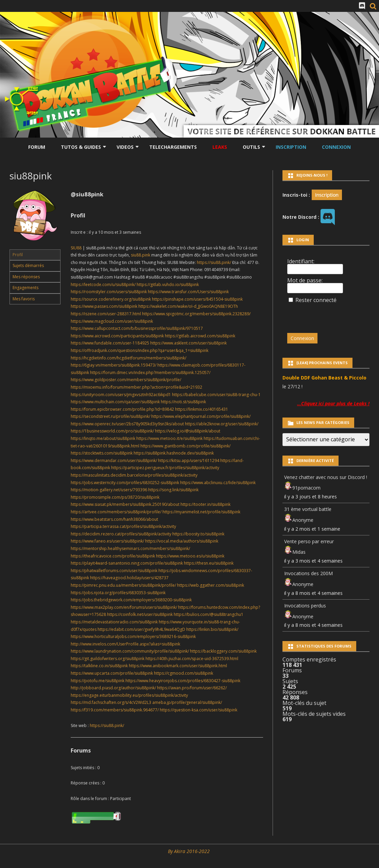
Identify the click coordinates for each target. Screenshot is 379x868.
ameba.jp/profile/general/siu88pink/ (187, 702)
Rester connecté (316, 300)
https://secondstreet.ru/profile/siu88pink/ (110, 416)
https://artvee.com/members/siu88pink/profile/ (116, 512)
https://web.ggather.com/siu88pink (211, 585)
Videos (125, 147)
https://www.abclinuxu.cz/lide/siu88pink (218, 483)
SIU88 (76, 248)
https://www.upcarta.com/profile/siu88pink (112, 673)
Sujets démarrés (28, 265)
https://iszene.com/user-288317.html (106, 314)
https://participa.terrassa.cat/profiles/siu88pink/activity (123, 526)
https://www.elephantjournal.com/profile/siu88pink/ (201, 416)
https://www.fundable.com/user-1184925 (110, 343)
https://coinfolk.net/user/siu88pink (140, 614)
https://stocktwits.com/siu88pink (102, 453)
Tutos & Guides (81, 147)
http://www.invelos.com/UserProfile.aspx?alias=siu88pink (125, 644)
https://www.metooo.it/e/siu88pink (169, 438)
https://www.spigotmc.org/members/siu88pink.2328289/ (196, 314)
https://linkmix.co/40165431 (202, 409)
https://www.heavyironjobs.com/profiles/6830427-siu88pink (183, 681)
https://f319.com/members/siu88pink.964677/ (115, 710)
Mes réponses (26, 277)
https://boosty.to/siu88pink (198, 534)
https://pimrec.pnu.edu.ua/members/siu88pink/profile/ (123, 585)
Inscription (291, 147)
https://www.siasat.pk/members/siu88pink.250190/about (125, 504)
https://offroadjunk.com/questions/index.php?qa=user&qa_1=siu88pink (140, 350)
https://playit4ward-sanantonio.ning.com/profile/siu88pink (127, 563)
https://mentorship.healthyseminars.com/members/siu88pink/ (130, 548)
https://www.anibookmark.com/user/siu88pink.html (178, 666)
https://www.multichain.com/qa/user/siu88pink (115, 402)
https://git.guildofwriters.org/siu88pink (108, 659)
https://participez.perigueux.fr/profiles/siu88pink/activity (165, 468)
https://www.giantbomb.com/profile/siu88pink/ (185, 446)
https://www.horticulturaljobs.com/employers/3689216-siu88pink (133, 636)
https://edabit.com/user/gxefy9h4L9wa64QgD (141, 629)
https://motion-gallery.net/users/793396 (109, 490)
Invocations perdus (305, 606)
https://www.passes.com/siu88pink (104, 306)
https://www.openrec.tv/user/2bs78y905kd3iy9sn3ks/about (127, 424)
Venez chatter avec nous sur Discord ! (326, 477)
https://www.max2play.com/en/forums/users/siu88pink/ (124, 607)
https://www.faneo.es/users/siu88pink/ (107, 541)
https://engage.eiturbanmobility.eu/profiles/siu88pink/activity (129, 695)
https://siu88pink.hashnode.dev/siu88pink (174, 453)
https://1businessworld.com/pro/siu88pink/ (112, 431)
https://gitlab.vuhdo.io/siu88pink (168, 285)
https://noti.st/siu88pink (183, 402)
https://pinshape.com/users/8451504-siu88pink (197, 299)
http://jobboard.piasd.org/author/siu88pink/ (113, 688)
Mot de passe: (305, 280)
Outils (251, 147)
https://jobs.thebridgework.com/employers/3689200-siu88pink (131, 600)
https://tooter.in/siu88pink (205, 504)
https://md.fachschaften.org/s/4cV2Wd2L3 (111, 702)
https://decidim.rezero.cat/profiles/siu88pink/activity (121, 534)
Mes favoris (24, 299)
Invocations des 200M (308, 573)
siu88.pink (141, 255)
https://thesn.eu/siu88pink (209, 563)
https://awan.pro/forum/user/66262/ (192, 688)
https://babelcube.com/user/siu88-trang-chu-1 (216, 395)
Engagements (25, 288)
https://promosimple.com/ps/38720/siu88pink (115, 497)
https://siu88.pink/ (214, 262)
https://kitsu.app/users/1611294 (189, 460)
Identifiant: (301, 261)
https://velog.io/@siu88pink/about (188, 431)
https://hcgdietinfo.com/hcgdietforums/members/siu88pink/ (128, 358)
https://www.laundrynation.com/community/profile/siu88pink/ (130, 651)
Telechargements (173, 147)
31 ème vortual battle (308, 509)
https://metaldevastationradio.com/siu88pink (114, 622)
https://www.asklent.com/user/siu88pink (188, 343)
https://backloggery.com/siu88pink (223, 651)
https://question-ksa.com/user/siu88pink (199, 710)
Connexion (336, 147)
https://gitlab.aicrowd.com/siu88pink (200, 336)
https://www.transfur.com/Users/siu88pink (188, 292)
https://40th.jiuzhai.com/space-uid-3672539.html (192, 659)
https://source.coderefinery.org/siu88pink (111, 299)
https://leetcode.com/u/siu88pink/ (103, 285)
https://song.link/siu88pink (173, 490)
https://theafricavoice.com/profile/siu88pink (113, 556)
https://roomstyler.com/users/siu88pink (109, 292)
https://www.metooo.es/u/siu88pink (190, 556)
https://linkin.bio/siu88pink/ (212, 629)
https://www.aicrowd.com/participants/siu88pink (117, 336)
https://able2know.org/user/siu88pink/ (222, 424)
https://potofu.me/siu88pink (98, 681)
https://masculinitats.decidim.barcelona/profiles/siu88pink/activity (134, 475)
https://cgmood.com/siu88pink (184, 673)
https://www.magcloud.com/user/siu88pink (112, 321)
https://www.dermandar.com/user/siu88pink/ (114, 460)
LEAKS (220, 147)
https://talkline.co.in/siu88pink (99, 666)
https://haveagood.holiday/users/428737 (129, 578)
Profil (18, 255)
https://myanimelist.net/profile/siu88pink (201, 512)
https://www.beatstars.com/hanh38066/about (114, 519)
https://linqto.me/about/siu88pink (103, 438)
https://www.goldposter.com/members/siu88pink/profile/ (126, 380)
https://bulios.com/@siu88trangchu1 (209, 614)
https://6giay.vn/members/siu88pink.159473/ (114, 365)
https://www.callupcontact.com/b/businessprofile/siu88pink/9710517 (137, 328)
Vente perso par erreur (309, 541)
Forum (37, 147)
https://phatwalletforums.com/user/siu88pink (114, 571)
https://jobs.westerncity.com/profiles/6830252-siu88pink (125, 483)
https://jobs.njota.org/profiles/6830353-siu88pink (118, 593)
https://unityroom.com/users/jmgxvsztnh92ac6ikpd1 (121, 395)
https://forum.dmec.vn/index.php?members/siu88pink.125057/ (150, 373)
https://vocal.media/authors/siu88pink (182, 541)
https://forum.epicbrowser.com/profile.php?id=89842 (122, 409)
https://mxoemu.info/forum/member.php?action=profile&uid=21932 (136, 387)
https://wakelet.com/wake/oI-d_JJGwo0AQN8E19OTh (188, 306)
